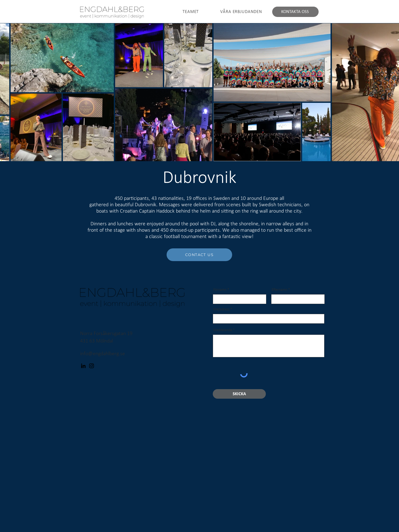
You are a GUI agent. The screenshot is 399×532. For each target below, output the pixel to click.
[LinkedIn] (83, 366)
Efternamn (279, 290)
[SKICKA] (239, 394)
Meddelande (223, 330)
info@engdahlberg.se (103, 354)
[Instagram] (92, 366)
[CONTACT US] (199, 255)
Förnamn (220, 290)
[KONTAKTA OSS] (295, 12)
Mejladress (221, 310)
